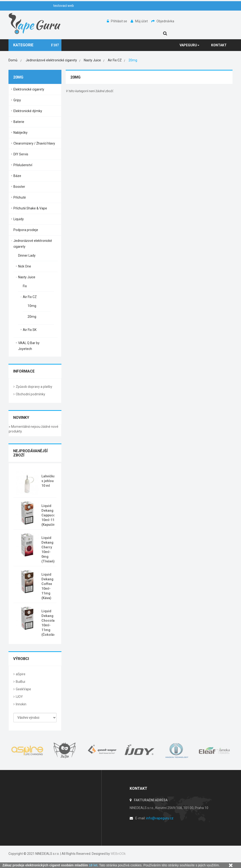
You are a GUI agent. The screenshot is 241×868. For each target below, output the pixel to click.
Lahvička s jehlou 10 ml (48, 481)
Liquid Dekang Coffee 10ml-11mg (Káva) (47, 586)
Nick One (25, 266)
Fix (25, 286)
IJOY (19, 697)
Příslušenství (23, 165)
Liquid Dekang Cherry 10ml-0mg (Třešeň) (48, 550)
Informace (24, 371)
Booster (19, 187)
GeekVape (23, 689)
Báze (17, 176)
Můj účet (140, 21)
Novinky (21, 418)
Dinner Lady (27, 255)
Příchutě (20, 197)
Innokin (21, 704)
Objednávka (163, 21)
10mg (32, 306)
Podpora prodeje (26, 230)
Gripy (17, 100)
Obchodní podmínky (30, 394)
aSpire (21, 674)
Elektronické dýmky (28, 111)
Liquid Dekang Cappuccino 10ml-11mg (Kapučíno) (51, 515)
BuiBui (20, 682)
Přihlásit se (117, 21)
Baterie (19, 122)
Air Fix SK (30, 330)
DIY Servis (21, 154)
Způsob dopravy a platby (34, 387)
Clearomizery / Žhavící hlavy (34, 143)
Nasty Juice (27, 277)
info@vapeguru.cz (160, 818)
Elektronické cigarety (29, 89)
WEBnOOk (118, 854)
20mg (32, 317)
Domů (13, 60)
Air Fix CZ (30, 297)
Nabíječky (20, 133)
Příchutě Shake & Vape (30, 208)
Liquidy (19, 219)
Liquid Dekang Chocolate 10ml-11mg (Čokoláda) (50, 623)
